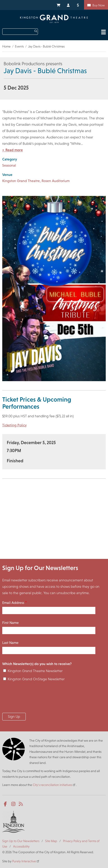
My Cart (58, 5)
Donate (79, 5)
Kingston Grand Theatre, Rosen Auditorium (36, 181)
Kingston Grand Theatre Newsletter (35, 671)
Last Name (10, 643)
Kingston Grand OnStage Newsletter (36, 679)
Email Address (13, 603)
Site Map (51, 841)
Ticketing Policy (14, 425)
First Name (11, 623)
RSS (21, 804)
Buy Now (99, 5)
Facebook (6, 804)
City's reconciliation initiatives (54, 785)
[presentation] (37, 698)
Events (19, 46)
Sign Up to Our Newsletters (21, 841)
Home (6, 46)
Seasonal (9, 165)
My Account (68, 5)
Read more (14, 150)
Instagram (14, 804)
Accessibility (21, 846)
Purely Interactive (26, 861)
